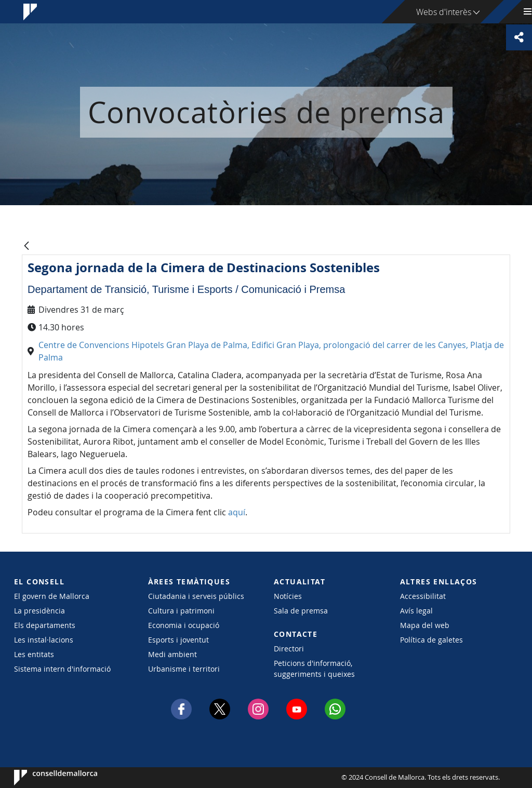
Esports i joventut (178, 640)
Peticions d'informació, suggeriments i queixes (314, 669)
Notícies (288, 596)
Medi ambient (172, 654)
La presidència (39, 611)
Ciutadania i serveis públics (196, 596)
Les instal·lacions (44, 640)
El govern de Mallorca (52, 596)
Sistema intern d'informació (62, 669)
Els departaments (45, 625)
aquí (237, 512)
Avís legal (416, 611)
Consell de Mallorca (45, 778)
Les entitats (34, 654)
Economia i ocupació (184, 625)
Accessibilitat (423, 596)
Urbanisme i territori (184, 669)
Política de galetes (431, 640)
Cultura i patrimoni (181, 611)
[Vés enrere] (26, 246)
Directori (289, 649)
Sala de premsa (301, 611)
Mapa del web (425, 625)
